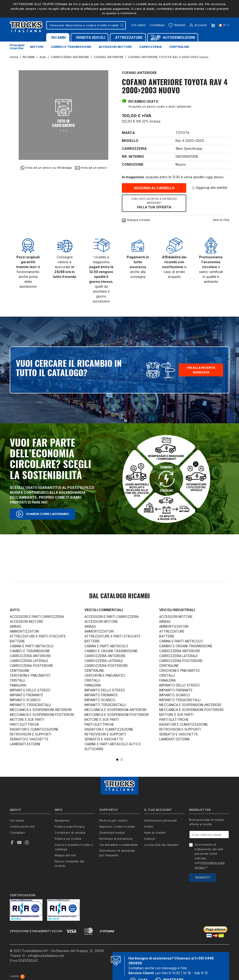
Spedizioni (62, 820)
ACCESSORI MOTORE (26, 621)
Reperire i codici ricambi (117, 826)
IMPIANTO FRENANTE (26, 695)
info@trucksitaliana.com (46, 956)
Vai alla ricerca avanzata (201, 370)
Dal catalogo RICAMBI (119, 596)
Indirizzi (150, 839)
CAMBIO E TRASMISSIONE (30, 651)
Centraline (179, 47)
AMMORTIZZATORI (24, 631)
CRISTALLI (18, 680)
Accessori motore (115, 47)
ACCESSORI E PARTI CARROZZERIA (37, 617)
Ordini (149, 826)
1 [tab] (117, 760)
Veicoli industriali (177, 610)
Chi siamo (139, 25)
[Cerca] (86, 25)
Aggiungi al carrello (154, 188)
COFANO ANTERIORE (139, 73)
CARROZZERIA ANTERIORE (30, 656)
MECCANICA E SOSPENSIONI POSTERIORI (42, 715)
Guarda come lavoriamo (42, 514)
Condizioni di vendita (70, 833)
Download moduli (112, 833)
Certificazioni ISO (22, 826)
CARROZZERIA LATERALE (29, 661)
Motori (37, 47)
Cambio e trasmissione (71, 47)
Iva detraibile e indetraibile (119, 845)
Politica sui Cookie (68, 839)
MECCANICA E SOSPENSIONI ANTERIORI (41, 710)
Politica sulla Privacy (70, 826)
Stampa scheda (136, 220)
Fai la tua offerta (154, 203)
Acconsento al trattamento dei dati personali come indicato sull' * (210, 856)
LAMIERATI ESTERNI (25, 744)
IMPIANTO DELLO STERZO (30, 690)
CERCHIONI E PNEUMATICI (30, 675)
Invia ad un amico (91, 168)
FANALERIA (18, 685)
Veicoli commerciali (104, 610)
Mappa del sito (65, 855)
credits (17, 976)
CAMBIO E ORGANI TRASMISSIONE (111, 651)
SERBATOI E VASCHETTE (29, 739)
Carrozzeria (151, 47)
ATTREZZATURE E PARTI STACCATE (38, 636)
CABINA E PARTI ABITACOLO (32, 646)
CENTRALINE (20, 670)
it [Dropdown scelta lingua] (224, 25)
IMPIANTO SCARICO (25, 700)
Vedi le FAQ (221, 220)
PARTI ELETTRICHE (25, 724)
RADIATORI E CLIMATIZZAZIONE (34, 729)
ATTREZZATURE (172, 631)
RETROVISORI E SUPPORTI (31, 734)
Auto (15, 610)
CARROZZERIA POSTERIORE (32, 666)
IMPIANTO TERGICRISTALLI (30, 705)
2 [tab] (122, 760)
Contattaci (157, 25)
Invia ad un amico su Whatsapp (46, 168)
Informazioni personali (160, 820)
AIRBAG (16, 626)
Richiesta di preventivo (116, 839)
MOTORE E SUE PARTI (27, 719)
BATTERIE (17, 641)
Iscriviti (203, 877)
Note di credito (155, 833)
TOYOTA (182, 133)
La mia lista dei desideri (161, 845)
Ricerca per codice (113, 820)
